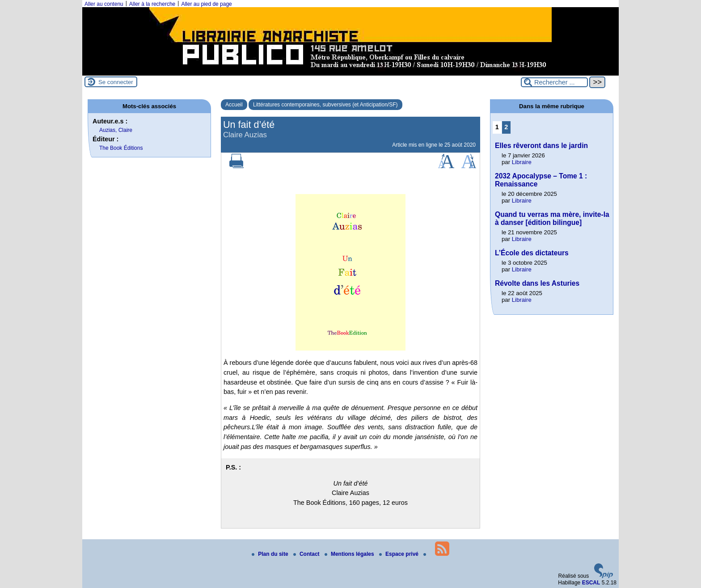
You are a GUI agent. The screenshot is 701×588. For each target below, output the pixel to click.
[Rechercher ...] (554, 82)
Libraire (522, 162)
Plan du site (271, 554)
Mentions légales (350, 554)
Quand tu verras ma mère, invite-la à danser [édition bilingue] (552, 218)
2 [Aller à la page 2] (506, 127)
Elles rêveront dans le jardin (541, 146)
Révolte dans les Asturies (537, 283)
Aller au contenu (104, 4)
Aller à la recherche (152, 4)
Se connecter (116, 82)
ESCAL (591, 583)
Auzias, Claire (116, 130)
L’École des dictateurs (532, 253)
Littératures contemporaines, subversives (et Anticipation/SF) (325, 105)
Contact (307, 554)
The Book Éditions (121, 148)
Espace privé (399, 554)
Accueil (234, 105)
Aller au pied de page (206, 4)
